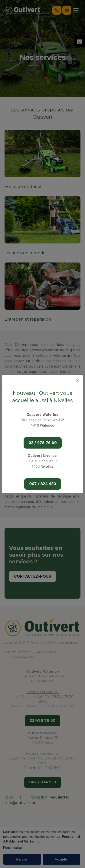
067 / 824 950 (43, 484)
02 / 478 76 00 (43, 443)
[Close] (78, 380)
